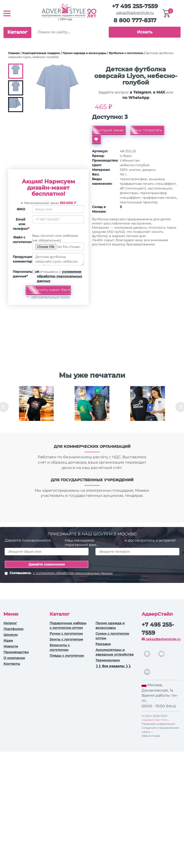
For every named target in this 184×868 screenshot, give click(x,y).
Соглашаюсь (59, 573)
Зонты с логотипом (66, 639)
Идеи (8, 640)
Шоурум (11, 635)
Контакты (12, 664)
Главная (14, 53)
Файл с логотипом (21, 240)
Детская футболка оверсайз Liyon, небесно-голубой (58, 259)
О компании (14, 658)
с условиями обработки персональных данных (73, 573)
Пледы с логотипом (67, 656)
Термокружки (108, 660)
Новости (11, 646)
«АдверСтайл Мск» (155, 720)
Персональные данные (21, 274)
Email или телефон (21, 224)
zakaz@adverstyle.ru (135, 13)
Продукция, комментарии (21, 259)
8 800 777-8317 (135, 20)
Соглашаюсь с (59, 276)
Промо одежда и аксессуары (84, 53)
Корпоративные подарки (41, 53)
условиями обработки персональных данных (59, 276)
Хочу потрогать (147, 130)
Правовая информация (158, 724)
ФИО (21, 209)
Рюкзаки (103, 644)
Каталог (17, 32)
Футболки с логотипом (126, 53)
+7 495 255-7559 (135, 6)
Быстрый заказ (109, 130)
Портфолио (13, 629)
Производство (16, 652)
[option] (36, 407)
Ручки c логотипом (66, 634)
